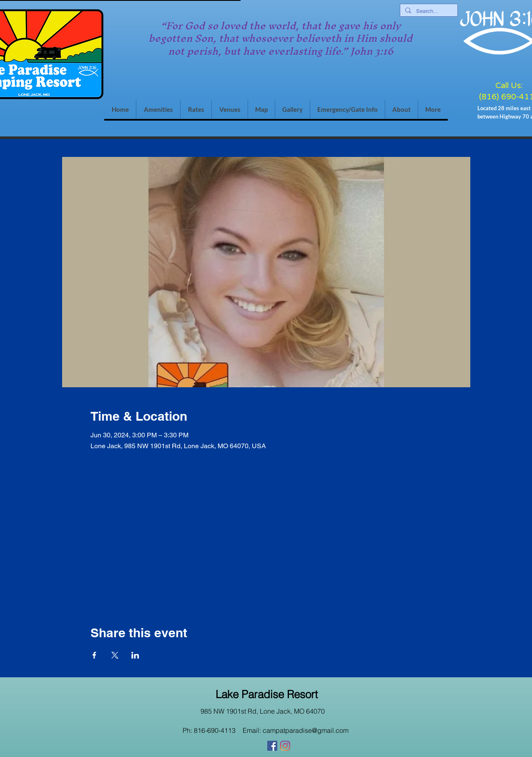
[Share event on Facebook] (94, 655)
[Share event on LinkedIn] (135, 655)
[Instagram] (285, 746)
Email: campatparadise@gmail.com (296, 730)
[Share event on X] (115, 655)
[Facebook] (272, 746)
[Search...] (428, 11)
